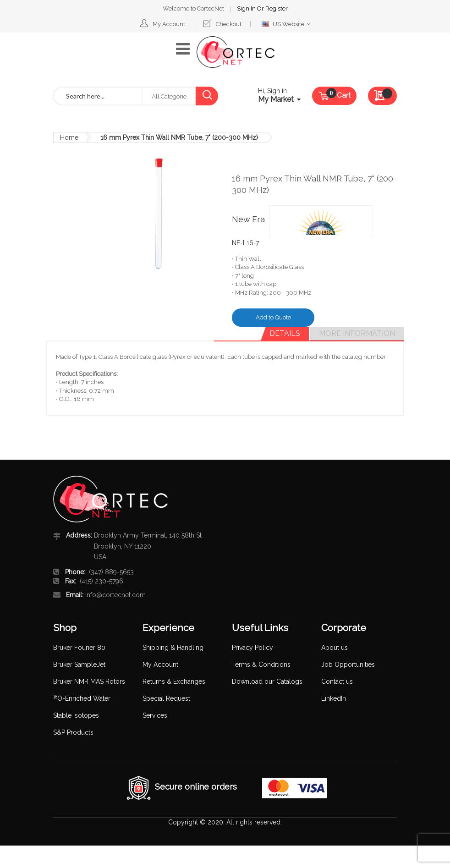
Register (277, 8)
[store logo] (236, 52)
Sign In (247, 8)
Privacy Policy (252, 648)
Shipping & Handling (173, 648)
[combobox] (98, 96)
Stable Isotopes (76, 715)
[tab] (285, 334)
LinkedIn (334, 698)
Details (285, 333)
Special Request (166, 698)
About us (335, 648)
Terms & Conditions (261, 665)
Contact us (337, 681)
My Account (169, 24)
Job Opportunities (348, 665)
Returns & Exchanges (174, 681)
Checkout (229, 24)
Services (155, 715)
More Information (357, 333)
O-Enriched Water (82, 698)
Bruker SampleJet (79, 665)
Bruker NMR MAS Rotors (89, 681)
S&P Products (73, 732)
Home (69, 137)
